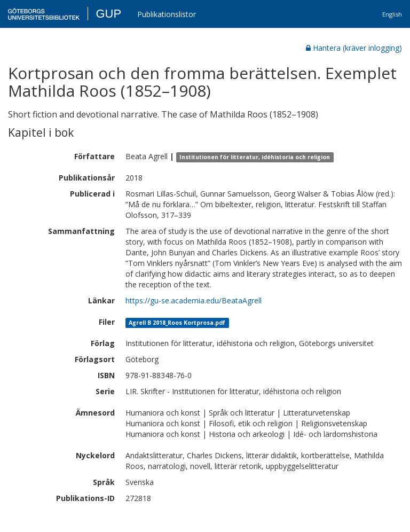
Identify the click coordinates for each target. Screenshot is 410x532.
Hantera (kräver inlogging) (354, 48)
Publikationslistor (167, 14)
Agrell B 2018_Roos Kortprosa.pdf (177, 323)
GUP (108, 14)
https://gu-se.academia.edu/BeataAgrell (194, 300)
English (392, 14)
